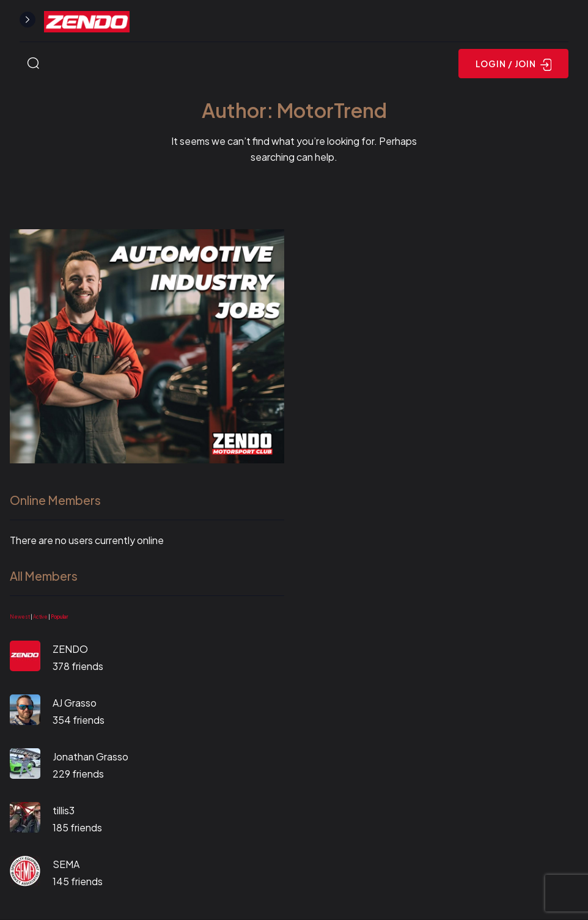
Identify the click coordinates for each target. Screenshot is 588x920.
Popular (59, 617)
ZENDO (70, 649)
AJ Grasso (75, 703)
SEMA (66, 864)
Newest (20, 617)
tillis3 (64, 810)
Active (40, 617)
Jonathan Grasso (90, 756)
